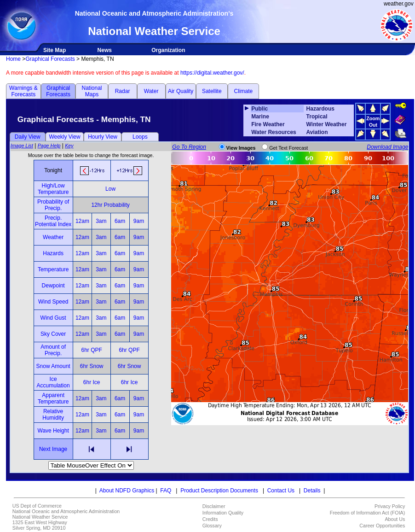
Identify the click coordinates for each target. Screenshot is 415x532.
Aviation (317, 132)
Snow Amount (53, 366)
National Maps (92, 91)
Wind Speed (53, 302)
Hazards (53, 253)
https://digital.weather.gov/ (212, 73)
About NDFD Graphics (127, 491)
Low (110, 189)
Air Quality (181, 91)
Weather (53, 237)
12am (82, 221)
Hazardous (320, 109)
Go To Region (189, 147)
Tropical (317, 117)
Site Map (55, 50)
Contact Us (281, 491)
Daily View (28, 137)
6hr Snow (92, 366)
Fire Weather (268, 124)
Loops (140, 137)
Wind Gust (53, 318)
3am (101, 221)
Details (312, 491)
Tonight (53, 170)
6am (120, 221)
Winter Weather (327, 124)
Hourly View (103, 137)
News (105, 50)
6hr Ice (92, 382)
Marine (260, 117)
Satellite (212, 91)
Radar (123, 91)
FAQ (166, 491)
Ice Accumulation (53, 382)
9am (139, 221)
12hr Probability (110, 205)
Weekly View (64, 137)
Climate (244, 91)
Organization (168, 50)
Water (151, 91)
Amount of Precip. (53, 350)
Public (259, 109)
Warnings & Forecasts (23, 91)
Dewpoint (53, 286)
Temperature (53, 269)
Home (13, 59)
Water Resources (274, 132)
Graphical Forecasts (50, 59)
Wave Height (53, 431)
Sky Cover (53, 334)
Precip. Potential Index (53, 221)
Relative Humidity (53, 415)
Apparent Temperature (53, 398)
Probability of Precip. (53, 205)
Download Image (387, 147)
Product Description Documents (219, 491)
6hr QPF (91, 350)
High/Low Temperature (53, 189)
